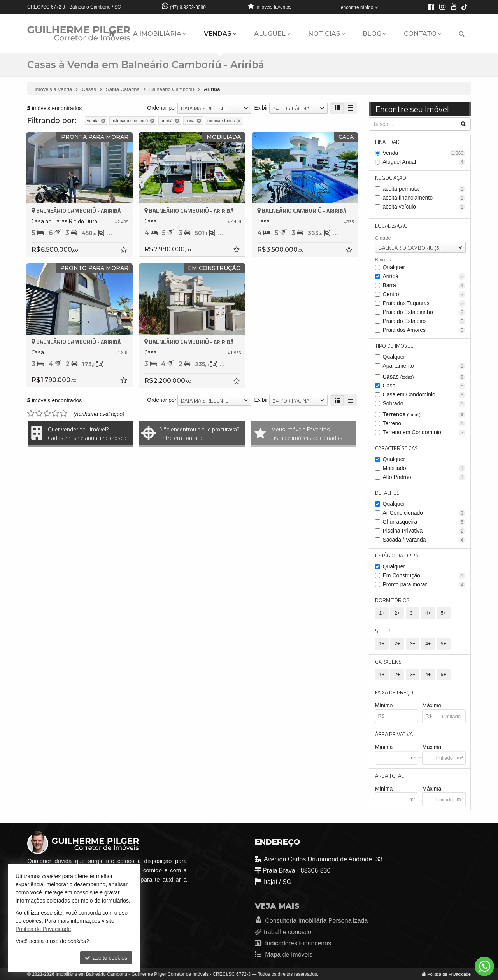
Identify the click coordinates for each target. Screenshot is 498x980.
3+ (413, 613)
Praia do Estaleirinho (424, 312)
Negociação (391, 178)
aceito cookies (106, 958)
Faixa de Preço (394, 692)
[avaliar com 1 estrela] (31, 414)
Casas (424, 377)
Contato (423, 34)
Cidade (383, 238)
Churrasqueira (424, 522)
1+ (382, 613)
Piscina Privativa (424, 531)
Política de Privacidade (449, 974)
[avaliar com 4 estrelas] (55, 414)
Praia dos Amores (424, 330)
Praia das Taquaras (424, 303)
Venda (424, 153)
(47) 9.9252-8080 (188, 7)
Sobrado (424, 404)
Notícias (326, 34)
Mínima (384, 747)
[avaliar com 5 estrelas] (64, 414)
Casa (424, 386)
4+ (428, 613)
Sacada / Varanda (424, 540)
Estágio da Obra (397, 555)
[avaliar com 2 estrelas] (39, 414)
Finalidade (389, 142)
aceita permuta (424, 189)
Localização (391, 225)
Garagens (388, 662)
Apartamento (424, 366)
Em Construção (424, 576)
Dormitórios (392, 600)
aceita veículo (424, 207)
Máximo (432, 705)
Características (396, 448)
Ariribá (424, 276)
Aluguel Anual (424, 162)
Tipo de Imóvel (394, 346)
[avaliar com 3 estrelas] (47, 414)
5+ (444, 613)
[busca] (462, 34)
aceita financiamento (424, 198)
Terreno (424, 423)
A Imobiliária (160, 34)
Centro (424, 294)
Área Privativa (394, 734)
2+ (397, 613)
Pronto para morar (424, 585)
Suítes (383, 631)
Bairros (383, 260)
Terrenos (424, 415)
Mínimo (384, 705)
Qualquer (394, 267)
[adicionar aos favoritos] (124, 251)
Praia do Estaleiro (424, 321)
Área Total (389, 776)
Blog (374, 34)
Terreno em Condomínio (424, 432)
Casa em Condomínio (424, 395)
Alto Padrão (424, 477)
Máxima (432, 747)
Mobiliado (424, 468)
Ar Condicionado (424, 513)
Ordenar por (162, 108)
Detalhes (387, 493)
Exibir (261, 108)
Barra (424, 285)
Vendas (220, 34)
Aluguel (272, 34)
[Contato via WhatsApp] (484, 966)
